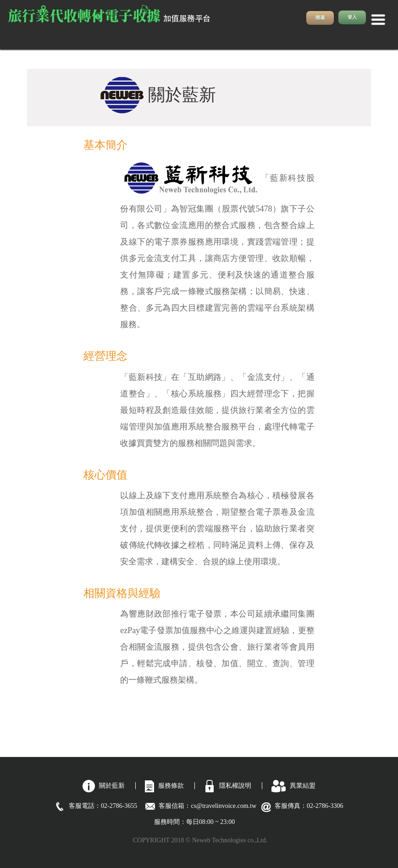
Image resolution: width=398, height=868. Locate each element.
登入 (352, 17)
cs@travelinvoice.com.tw (227, 806)
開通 (320, 18)
